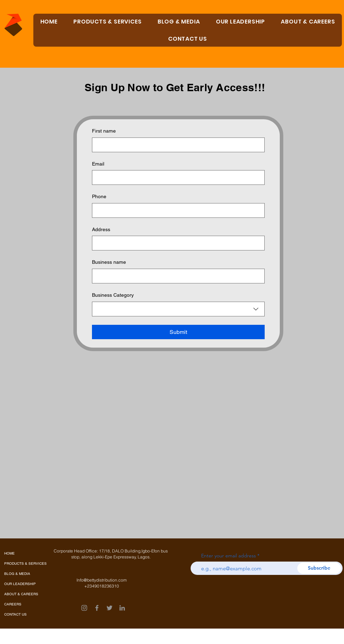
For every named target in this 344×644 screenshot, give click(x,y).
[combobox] (178, 309)
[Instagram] (84, 608)
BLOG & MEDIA (17, 574)
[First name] (176, 145)
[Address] (176, 243)
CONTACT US (15, 614)
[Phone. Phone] (176, 210)
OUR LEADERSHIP (20, 584)
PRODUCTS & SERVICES (20, 563)
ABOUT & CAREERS (20, 594)
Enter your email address (229, 556)
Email (98, 164)
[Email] (176, 177)
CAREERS (13, 604)
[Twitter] (110, 608)
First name (104, 131)
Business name (109, 262)
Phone (99, 196)
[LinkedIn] (122, 608)
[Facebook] (97, 608)
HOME (9, 553)
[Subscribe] (319, 568)
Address (101, 229)
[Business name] (176, 276)
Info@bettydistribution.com (102, 580)
